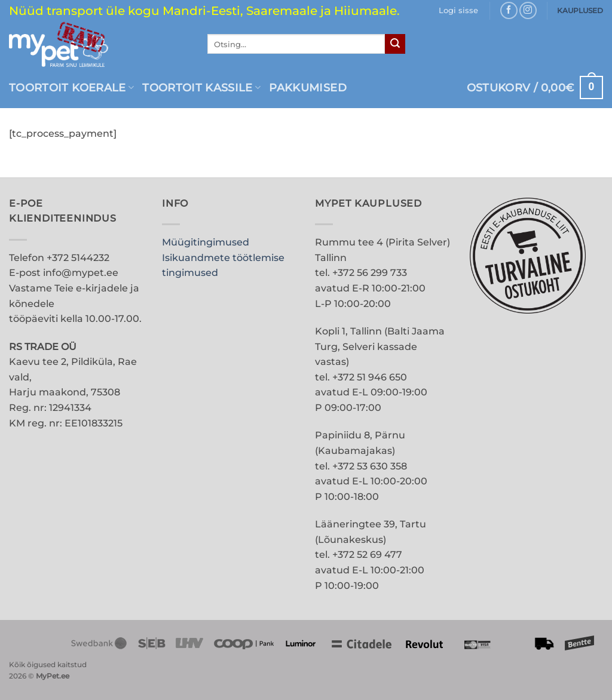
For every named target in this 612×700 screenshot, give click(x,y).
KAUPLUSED (580, 10)
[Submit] (395, 44)
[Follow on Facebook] (509, 10)
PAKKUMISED (308, 87)
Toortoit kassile (201, 87)
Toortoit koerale (71, 87)
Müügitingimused (206, 242)
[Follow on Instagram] (528, 10)
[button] (458, 11)
